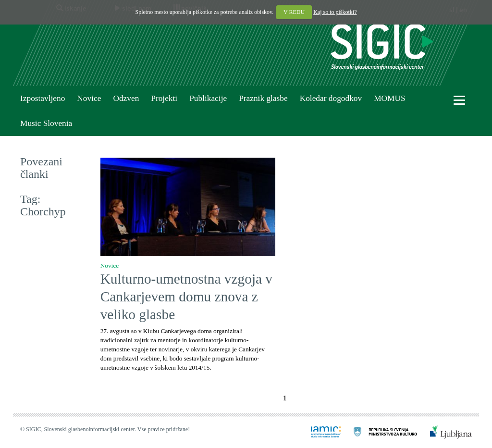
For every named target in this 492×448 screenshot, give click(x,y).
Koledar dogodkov (331, 98)
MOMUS (389, 98)
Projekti (164, 98)
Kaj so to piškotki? (335, 12)
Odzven (126, 98)
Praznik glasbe (263, 98)
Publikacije (208, 98)
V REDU (294, 12)
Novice (89, 98)
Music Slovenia (46, 123)
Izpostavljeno (43, 98)
